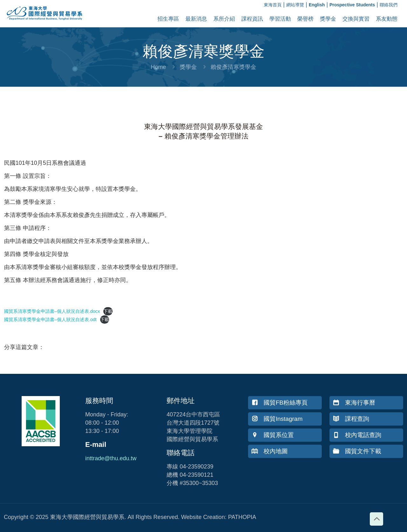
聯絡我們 (389, 5)
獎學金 (328, 19)
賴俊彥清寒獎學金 (233, 67)
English (317, 5)
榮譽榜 (305, 19)
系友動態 (387, 19)
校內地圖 (270, 451)
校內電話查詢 (357, 435)
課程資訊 (252, 19)
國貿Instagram (277, 419)
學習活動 (280, 19)
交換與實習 (356, 19)
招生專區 (168, 19)
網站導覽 (295, 5)
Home (158, 67)
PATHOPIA (242, 517)
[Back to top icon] (376, 519)
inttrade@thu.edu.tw (111, 458)
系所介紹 (224, 19)
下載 (108, 311)
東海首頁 (273, 5)
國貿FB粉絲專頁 (279, 403)
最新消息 (196, 19)
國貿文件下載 (357, 451)
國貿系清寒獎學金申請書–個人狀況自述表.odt (50, 320)
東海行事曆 (354, 403)
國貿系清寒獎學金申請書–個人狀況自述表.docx (52, 311)
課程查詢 (351, 419)
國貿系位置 (273, 435)
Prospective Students (352, 5)
